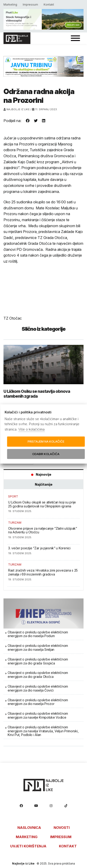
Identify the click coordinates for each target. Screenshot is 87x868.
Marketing (10, 5)
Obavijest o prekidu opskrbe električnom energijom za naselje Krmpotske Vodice (38, 715)
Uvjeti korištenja (28, 846)
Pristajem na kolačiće (46, 441)
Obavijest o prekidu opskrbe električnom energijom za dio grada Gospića (38, 661)
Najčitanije (44, 484)
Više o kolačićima (31, 429)
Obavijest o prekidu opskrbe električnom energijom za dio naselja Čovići (38, 688)
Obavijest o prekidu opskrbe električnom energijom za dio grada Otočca (38, 675)
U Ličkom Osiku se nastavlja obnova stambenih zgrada (37, 394)
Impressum (30, 5)
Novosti (62, 828)
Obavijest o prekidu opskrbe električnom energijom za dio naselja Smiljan (38, 648)
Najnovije (40, 475)
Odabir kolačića (46, 454)
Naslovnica (29, 828)
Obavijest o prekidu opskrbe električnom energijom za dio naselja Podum (38, 634)
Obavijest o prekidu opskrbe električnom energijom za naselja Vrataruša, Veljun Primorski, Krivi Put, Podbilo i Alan (43, 731)
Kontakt (49, 5)
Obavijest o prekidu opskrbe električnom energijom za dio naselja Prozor (38, 702)
